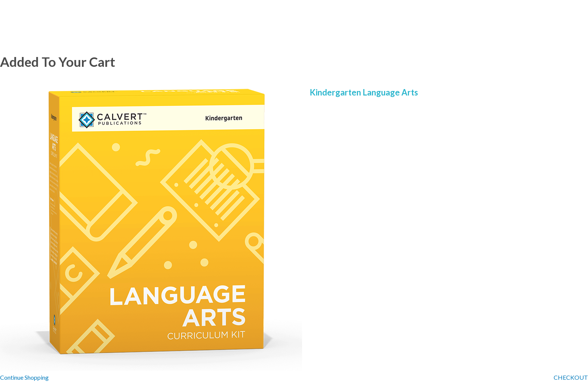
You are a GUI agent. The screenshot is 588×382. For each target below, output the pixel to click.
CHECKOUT (571, 377)
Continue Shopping (24, 377)
